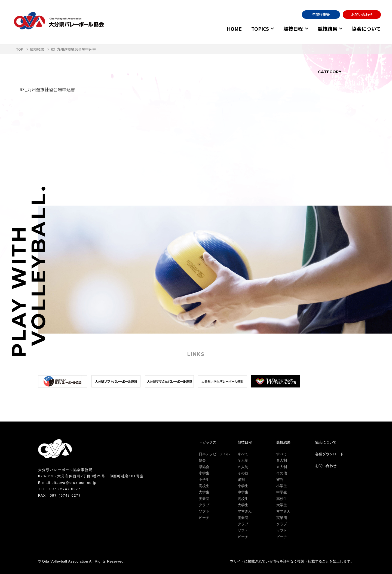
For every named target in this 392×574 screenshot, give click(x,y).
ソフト (204, 511)
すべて (243, 454)
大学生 (204, 492)
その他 (243, 473)
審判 (241, 479)
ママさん (245, 511)
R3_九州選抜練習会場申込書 (47, 89)
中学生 (204, 479)
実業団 (204, 498)
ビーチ (204, 518)
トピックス (208, 442)
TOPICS (256, 29)
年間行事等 (321, 15)
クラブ (204, 505)
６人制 (243, 467)
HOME (230, 29)
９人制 (243, 460)
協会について (366, 29)
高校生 (204, 486)
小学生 (204, 473)
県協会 (204, 467)
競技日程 (291, 29)
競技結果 (326, 29)
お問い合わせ (362, 15)
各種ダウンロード (329, 454)
